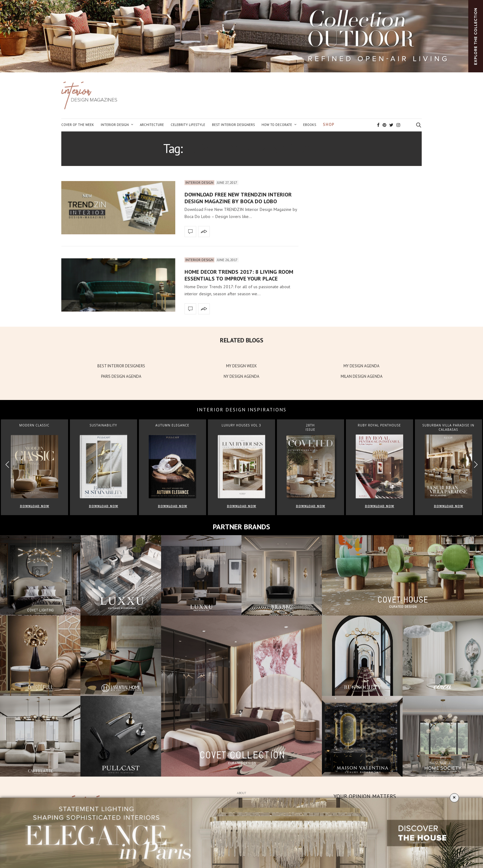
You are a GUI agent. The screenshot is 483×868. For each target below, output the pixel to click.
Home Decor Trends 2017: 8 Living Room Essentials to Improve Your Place (239, 275)
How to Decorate (277, 125)
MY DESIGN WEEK (241, 366)
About (241, 793)
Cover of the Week (78, 125)
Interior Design (115, 125)
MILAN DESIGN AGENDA (362, 376)
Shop (329, 125)
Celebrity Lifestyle (188, 125)
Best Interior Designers (233, 125)
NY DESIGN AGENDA (241, 376)
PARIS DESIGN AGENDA (121, 376)
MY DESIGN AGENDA (361, 366)
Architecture (152, 125)
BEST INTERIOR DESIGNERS (121, 366)
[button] (476, 465)
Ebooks (310, 125)
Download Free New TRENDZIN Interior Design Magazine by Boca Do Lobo (238, 198)
